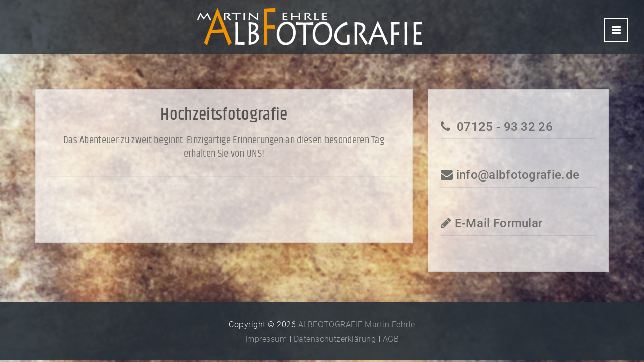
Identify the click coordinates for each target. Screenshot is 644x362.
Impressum (266, 339)
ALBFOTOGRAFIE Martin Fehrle (357, 325)
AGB (391, 339)
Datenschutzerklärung (335, 339)
